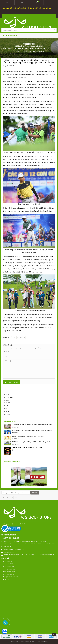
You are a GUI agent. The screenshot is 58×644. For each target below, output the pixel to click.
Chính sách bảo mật (9, 566)
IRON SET (7, 403)
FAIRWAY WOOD (9, 397)
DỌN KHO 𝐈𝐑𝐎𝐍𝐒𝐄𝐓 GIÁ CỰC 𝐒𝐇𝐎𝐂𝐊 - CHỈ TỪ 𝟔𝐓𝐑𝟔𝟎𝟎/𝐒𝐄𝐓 (28, 436)
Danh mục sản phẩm (10, 36)
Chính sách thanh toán (9, 574)
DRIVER (7, 394)
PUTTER (7, 406)
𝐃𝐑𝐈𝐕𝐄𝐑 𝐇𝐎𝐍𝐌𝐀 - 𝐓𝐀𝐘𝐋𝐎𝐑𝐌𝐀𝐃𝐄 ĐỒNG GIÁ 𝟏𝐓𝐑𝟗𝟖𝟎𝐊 (27, 447)
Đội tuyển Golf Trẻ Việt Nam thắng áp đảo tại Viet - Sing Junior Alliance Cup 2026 (33, 424)
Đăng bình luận (11, 382)
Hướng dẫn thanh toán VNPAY (11, 577)
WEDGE (7, 408)
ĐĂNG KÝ (35, 493)
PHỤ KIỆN (7, 414)
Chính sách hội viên (8, 561)
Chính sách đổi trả (8, 564)
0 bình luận (52, 66)
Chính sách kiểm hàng (9, 569)
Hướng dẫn (6, 579)
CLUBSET (7, 411)
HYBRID (7, 400)
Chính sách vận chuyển (9, 571)
